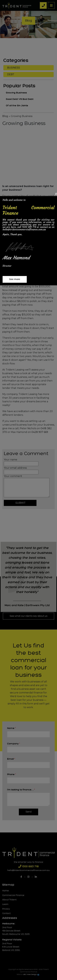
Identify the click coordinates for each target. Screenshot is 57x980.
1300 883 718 (29, 227)
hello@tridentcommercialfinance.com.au (24, 229)
